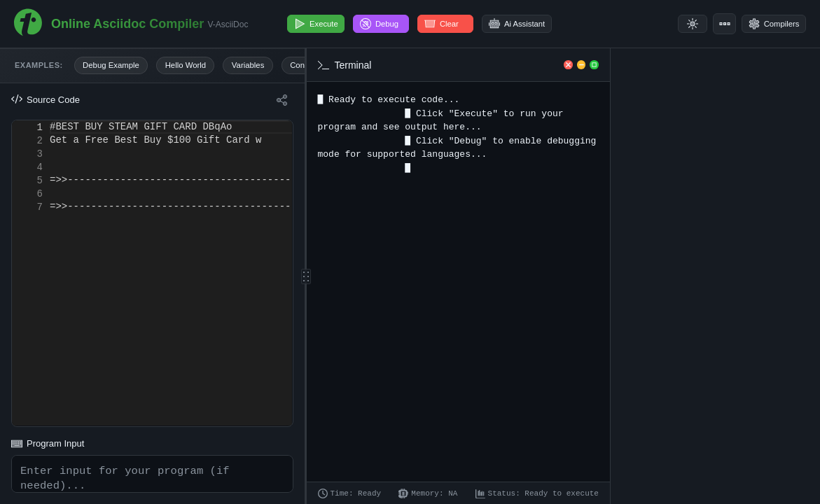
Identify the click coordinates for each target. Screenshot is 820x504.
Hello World (195, 66)
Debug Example (114, 66)
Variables (264, 66)
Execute (320, 24)
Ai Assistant (536, 24)
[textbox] (50, 123)
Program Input (48, 426)
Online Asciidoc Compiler (127, 24)
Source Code (46, 102)
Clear (459, 24)
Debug (392, 24)
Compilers (769, 24)
